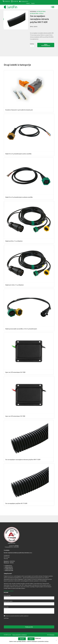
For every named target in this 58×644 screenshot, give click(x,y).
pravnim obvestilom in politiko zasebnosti (20, 616)
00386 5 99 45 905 (9, 570)
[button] (53, 7)
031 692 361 (15, 1)
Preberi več (38, 638)
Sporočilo (6, 607)
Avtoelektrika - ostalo (37, 13)
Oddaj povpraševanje (46, 45)
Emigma (52, 635)
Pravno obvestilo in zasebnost (20, 635)
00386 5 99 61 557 (9, 567)
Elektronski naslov (8, 601)
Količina (32, 44)
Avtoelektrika (41, 11)
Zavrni (31, 639)
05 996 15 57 (7, 1)
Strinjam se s (17, 616)
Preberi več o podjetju (9, 591)
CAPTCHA (6, 618)
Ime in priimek (7, 595)
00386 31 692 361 (9, 569)
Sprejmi (22, 639)
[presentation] (14, 622)
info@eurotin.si (25, 1)
